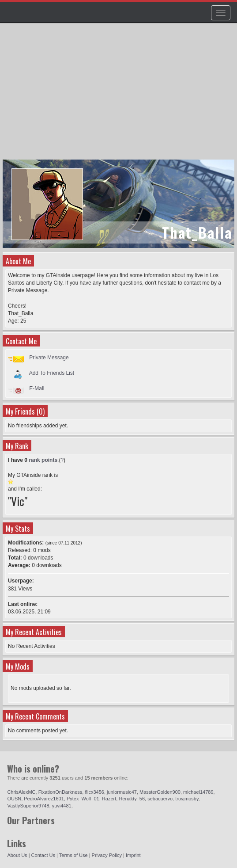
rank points (43, 460)
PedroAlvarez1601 (44, 799)
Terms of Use (73, 855)
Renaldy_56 (132, 799)
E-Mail (37, 388)
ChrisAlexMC (21, 792)
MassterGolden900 (160, 792)
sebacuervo (160, 799)
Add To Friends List (52, 373)
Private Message (49, 358)
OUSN (14, 799)
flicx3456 (94, 792)
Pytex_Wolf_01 (83, 799)
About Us (17, 855)
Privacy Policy (107, 855)
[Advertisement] (120, 95)
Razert (109, 799)
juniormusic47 (122, 792)
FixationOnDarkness (60, 792)
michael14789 (198, 792)
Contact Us (43, 855)
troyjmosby (187, 799)
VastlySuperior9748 (28, 806)
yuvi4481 (62, 806)
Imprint (133, 855)
